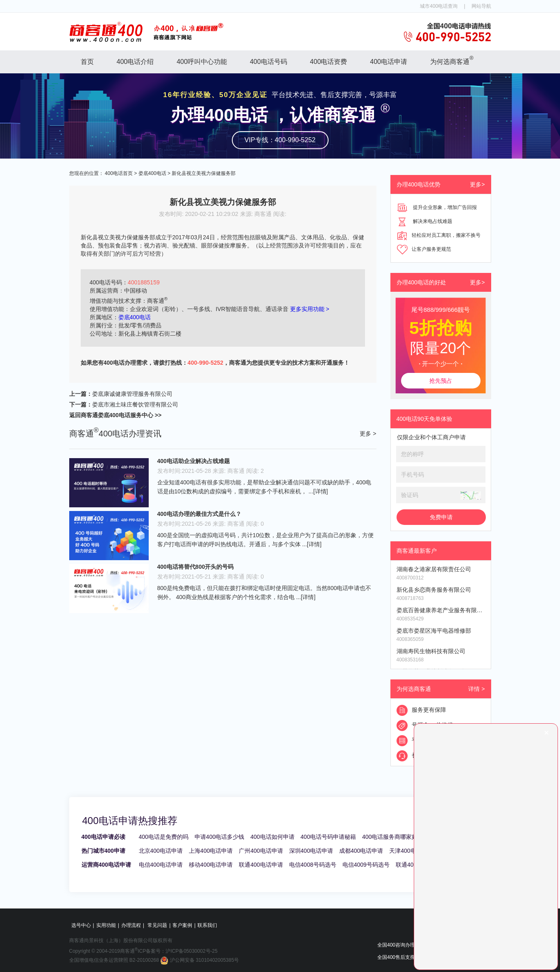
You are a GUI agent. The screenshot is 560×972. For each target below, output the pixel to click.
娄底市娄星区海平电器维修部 (434, 631)
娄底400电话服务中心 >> (130, 415)
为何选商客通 (452, 60)
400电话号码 (269, 62)
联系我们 (207, 925)
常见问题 (157, 925)
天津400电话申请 (411, 851)
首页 (87, 62)
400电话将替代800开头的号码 (196, 567)
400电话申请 (389, 62)
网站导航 (481, 6)
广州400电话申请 (261, 851)
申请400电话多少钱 (219, 837)
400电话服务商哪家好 (390, 837)
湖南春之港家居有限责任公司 (434, 569)
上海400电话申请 (211, 851)
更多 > (368, 434)
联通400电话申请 (261, 865)
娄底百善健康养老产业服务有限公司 (441, 610)
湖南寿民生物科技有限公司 (431, 651)
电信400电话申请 (161, 865)
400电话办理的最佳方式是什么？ (199, 514)
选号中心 (81, 925)
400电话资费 (329, 62)
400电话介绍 (135, 62)
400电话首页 (119, 173)
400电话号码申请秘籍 (328, 837)
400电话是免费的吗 (164, 837)
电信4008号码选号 (313, 865)
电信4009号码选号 (366, 865)
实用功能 (106, 925)
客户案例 (182, 925)
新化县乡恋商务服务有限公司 (434, 590)
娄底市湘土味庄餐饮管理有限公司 (135, 404)
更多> (477, 184)
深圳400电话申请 (311, 851)
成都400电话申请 (361, 851)
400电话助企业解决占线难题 (194, 461)
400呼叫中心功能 (202, 62)
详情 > (476, 689)
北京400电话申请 (161, 851)
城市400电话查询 (439, 6)
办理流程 (131, 925)
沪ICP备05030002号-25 (192, 951)
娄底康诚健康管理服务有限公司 (132, 394)
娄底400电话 (152, 173)
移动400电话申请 (211, 865)
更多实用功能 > (310, 309)
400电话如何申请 (272, 837)
